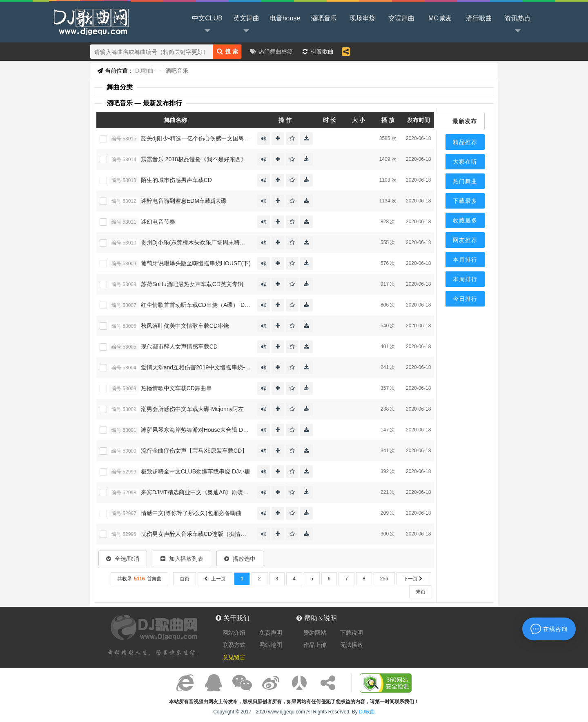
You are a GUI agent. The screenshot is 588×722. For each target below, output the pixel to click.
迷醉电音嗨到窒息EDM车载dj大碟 (184, 201)
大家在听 (465, 162)
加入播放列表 (182, 559)
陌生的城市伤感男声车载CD (176, 180)
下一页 (414, 579)
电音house (285, 18)
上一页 (215, 579)
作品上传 (315, 645)
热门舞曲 (465, 181)
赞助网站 (315, 633)
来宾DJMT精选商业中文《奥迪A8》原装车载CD (202, 492)
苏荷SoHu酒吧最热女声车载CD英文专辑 (192, 284)
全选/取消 (123, 559)
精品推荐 (465, 142)
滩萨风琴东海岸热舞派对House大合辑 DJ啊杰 (199, 430)
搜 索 (227, 51)
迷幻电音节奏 (158, 222)
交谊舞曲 (401, 18)
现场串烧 (363, 18)
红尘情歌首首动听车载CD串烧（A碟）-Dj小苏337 (204, 305)
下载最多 (465, 201)
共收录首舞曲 (139, 579)
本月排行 (465, 260)
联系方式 (234, 645)
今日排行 (465, 299)
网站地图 (271, 645)
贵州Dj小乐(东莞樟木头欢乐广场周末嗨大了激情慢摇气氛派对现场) (226, 242)
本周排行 (465, 279)
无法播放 (352, 645)
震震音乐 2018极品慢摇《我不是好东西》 (194, 159)
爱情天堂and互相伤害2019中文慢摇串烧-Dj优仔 (201, 367)
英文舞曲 (246, 25)
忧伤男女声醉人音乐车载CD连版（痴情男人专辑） (205, 534)
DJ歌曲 (90, 21)
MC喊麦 (440, 18)
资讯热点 (518, 25)
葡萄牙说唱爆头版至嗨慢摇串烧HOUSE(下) (196, 263)
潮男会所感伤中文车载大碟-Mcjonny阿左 (193, 409)
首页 (185, 579)
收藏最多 (465, 220)
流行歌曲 (479, 18)
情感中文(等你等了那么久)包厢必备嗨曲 (191, 513)
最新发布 (465, 121)
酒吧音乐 (324, 18)
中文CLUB (207, 25)
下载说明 (352, 633)
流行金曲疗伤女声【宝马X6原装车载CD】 (194, 451)
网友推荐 (465, 240)
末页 (421, 592)
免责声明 (271, 633)
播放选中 (240, 559)
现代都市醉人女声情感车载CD (179, 347)
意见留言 (234, 657)
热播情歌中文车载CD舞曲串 (176, 388)
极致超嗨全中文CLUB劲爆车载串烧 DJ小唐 (196, 471)
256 (384, 579)
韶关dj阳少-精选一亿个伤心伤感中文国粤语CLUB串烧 (209, 138)
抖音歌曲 (322, 51)
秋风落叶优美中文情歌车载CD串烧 (185, 326)
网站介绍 (234, 633)
